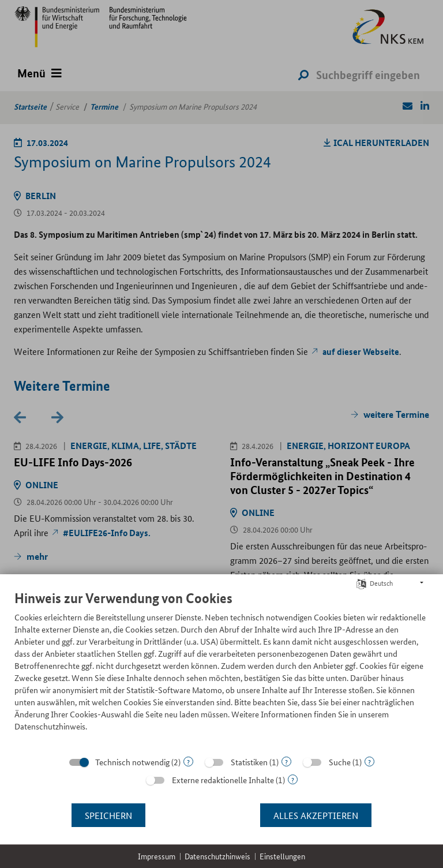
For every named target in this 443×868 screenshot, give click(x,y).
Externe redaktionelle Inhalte (223, 780)
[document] (221, 669)
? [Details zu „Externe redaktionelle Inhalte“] (293, 779)
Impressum (157, 856)
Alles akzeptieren (316, 815)
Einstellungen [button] (282, 856)
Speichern (108, 815)
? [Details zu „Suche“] (369, 762)
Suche (340, 762)
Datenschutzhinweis (217, 856)
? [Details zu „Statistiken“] (286, 762)
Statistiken (249, 762)
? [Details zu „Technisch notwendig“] (188, 762)
